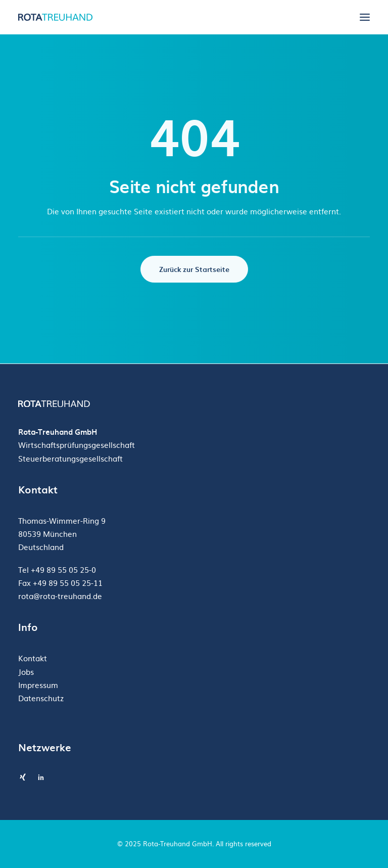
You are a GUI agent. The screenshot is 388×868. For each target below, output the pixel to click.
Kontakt (33, 658)
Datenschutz (41, 698)
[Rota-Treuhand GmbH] (57, 17)
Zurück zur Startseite (194, 269)
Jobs (26, 672)
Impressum (38, 685)
